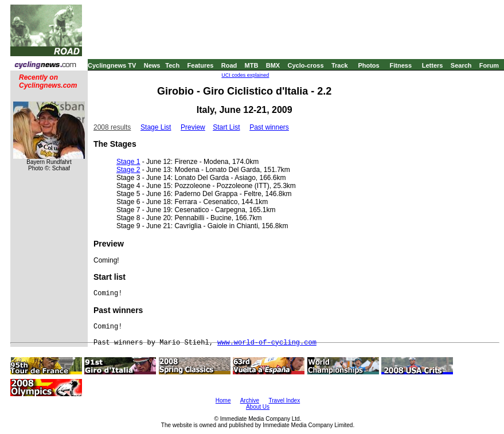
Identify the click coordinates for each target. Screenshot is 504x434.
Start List (226, 127)
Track (340, 65)
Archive (250, 400)
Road (229, 65)
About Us (258, 407)
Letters (433, 65)
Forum (489, 65)
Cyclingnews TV (112, 65)
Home (223, 400)
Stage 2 (128, 170)
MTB (252, 65)
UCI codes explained (245, 75)
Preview (193, 127)
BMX (273, 65)
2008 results (112, 127)
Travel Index (285, 400)
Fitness (401, 65)
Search (461, 65)
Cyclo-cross (306, 65)
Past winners (269, 127)
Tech (172, 65)
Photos (368, 65)
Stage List (156, 127)
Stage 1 (128, 162)
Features (201, 65)
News (152, 65)
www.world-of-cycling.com (267, 343)
